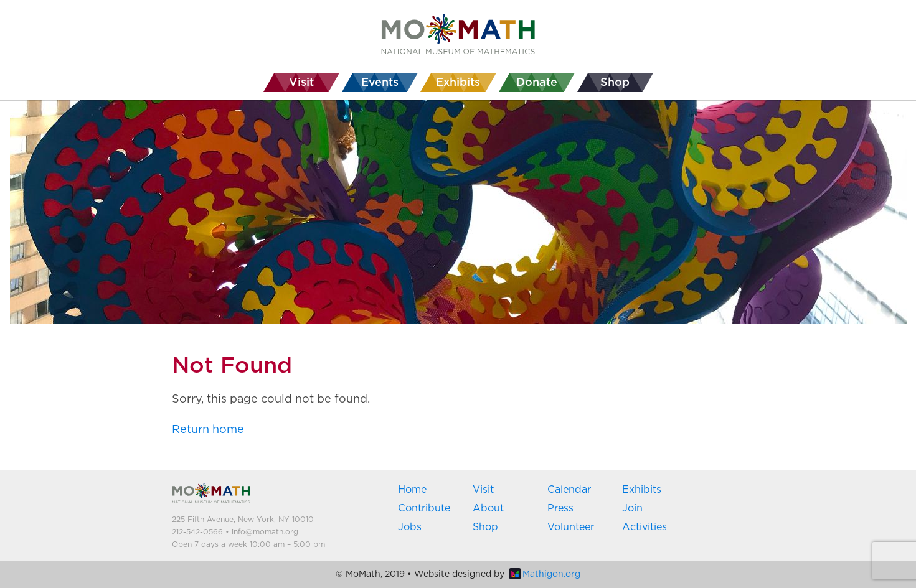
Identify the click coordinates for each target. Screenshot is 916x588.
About (488, 508)
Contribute (424, 508)
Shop (485, 527)
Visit (483, 490)
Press (560, 508)
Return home (208, 430)
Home (412, 490)
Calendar (569, 490)
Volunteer (571, 527)
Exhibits (642, 490)
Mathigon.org (545, 574)
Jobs (410, 527)
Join (632, 508)
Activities (645, 527)
